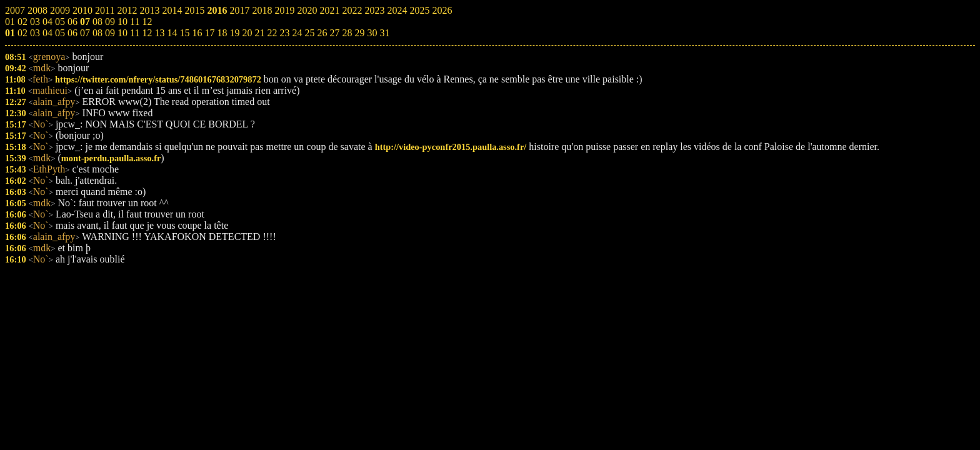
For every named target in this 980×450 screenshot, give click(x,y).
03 (35, 33)
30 (372, 33)
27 (334, 33)
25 (309, 33)
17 (209, 33)
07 (85, 33)
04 (47, 33)
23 (284, 33)
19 (234, 33)
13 (159, 33)
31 (384, 33)
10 (122, 33)
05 (60, 33)
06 (72, 33)
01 (10, 33)
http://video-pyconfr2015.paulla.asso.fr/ (451, 147)
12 (147, 33)
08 (97, 33)
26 (322, 33)
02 (22, 33)
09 (110, 33)
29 (359, 33)
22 (272, 33)
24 (297, 33)
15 (184, 33)
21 (259, 33)
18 (222, 33)
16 (197, 33)
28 (347, 33)
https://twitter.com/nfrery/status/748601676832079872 (158, 79)
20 (247, 33)
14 (172, 33)
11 (135, 33)
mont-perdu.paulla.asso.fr (111, 158)
